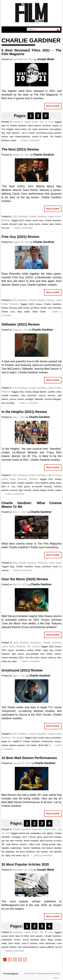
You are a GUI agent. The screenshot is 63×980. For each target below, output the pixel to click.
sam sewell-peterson (20, 137)
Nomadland (55, 129)
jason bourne (46, 841)
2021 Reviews (20, 216)
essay (38, 567)
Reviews (6, 220)
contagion (16, 837)
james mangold (31, 841)
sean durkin (55, 224)
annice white (8, 936)
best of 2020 (22, 936)
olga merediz (25, 490)
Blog (15, 563)
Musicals (22, 479)
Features (18, 122)
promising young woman (49, 133)
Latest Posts (31, 122)
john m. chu (8, 486)
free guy (13, 308)
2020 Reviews (21, 643)
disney (5, 308)
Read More (53, 106)
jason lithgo (47, 940)
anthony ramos (9, 483)
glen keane (18, 654)
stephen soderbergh (12, 848)
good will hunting (52, 837)
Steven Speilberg (32, 848)
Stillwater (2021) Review (21, 324)
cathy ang (48, 650)
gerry (40, 837)
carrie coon (38, 220)
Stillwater (39, 399)
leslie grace (24, 486)
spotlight (29, 399)
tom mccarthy (8, 403)
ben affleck (48, 833)
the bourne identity (51, 848)
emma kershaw (31, 940)
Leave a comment (30, 140)
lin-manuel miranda (42, 486)
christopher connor (11, 940)
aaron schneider (53, 738)
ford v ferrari (29, 837)
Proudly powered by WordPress (48, 974)
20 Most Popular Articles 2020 (25, 864)
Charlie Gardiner (18, 126)
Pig (3, 133)
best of (5, 126)
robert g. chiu (55, 658)
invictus (19, 841)
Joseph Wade (46, 59)
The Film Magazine (11, 974)
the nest (5, 228)
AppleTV (17, 741)
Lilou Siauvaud (29, 395)
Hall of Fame (54, 475)
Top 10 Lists (46, 122)
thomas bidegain (53, 399)
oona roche (34, 224)
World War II (44, 745)
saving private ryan (51, 844)
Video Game (39, 312)
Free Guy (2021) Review (20, 237)
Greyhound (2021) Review (22, 670)
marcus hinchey (47, 395)
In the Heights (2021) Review (24, 412)
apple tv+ (6, 741)
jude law (23, 224)
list (30, 129)
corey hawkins (41, 483)
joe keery (35, 308)
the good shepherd (25, 852)
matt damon (12, 844)
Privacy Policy (29, 974)
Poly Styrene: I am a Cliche (20, 133)
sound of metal (40, 137)
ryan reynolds (54, 308)
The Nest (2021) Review (20, 149)
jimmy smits (55, 483)
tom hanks (32, 745)
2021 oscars (8, 650)
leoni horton (21, 129)
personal (47, 567)
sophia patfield (47, 947)
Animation (36, 643)
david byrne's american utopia (43, 126)
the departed (8, 852)
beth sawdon (37, 936)
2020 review (55, 647)
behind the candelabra (30, 833)
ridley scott (34, 844)
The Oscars (33, 646)
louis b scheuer (30, 943)
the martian (42, 852)
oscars (13, 399)
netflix (49, 654)
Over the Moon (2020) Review (25, 579)
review (5, 137)
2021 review (25, 220)
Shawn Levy (8, 312)
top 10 (26, 855)
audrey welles (34, 650)
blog (12, 567)
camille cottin (55, 392)
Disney (50, 300)
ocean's (24, 844)
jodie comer (23, 308)
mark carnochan (40, 129)
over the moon (32, 658)
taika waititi (23, 312)
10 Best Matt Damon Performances (29, 758)
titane (14, 140)
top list (58, 947)
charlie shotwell (9, 224)
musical (14, 490)
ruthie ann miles (9, 661)
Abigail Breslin (40, 392)
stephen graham (17, 745)
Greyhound (47, 741)
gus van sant (8, 841)
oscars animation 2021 (13, 658)
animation (20, 650)
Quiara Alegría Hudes (43, 490)
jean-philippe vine (35, 654)
